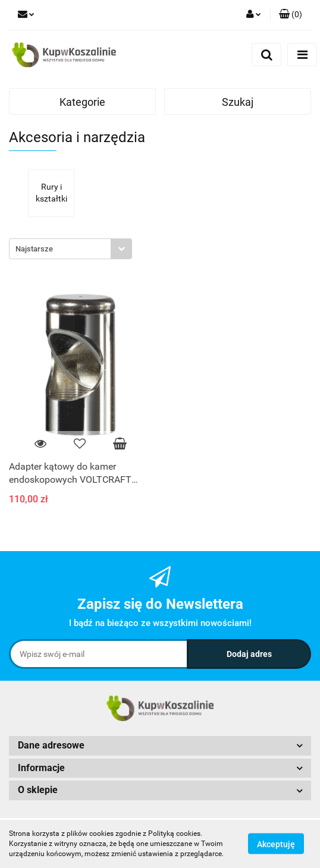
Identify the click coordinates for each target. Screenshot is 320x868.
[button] (291, 15)
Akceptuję (276, 844)
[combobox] (70, 249)
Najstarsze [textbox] (34, 249)
